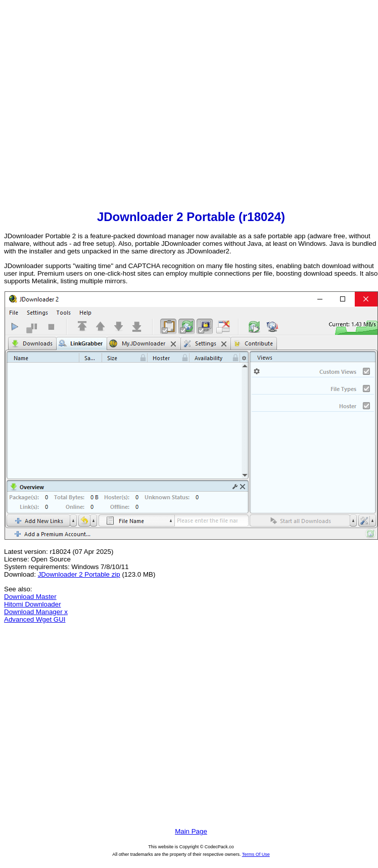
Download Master (30, 597)
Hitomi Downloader (33, 604)
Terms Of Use (256, 854)
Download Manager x (36, 612)
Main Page (191, 831)
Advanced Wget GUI (35, 619)
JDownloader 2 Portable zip (79, 574)
